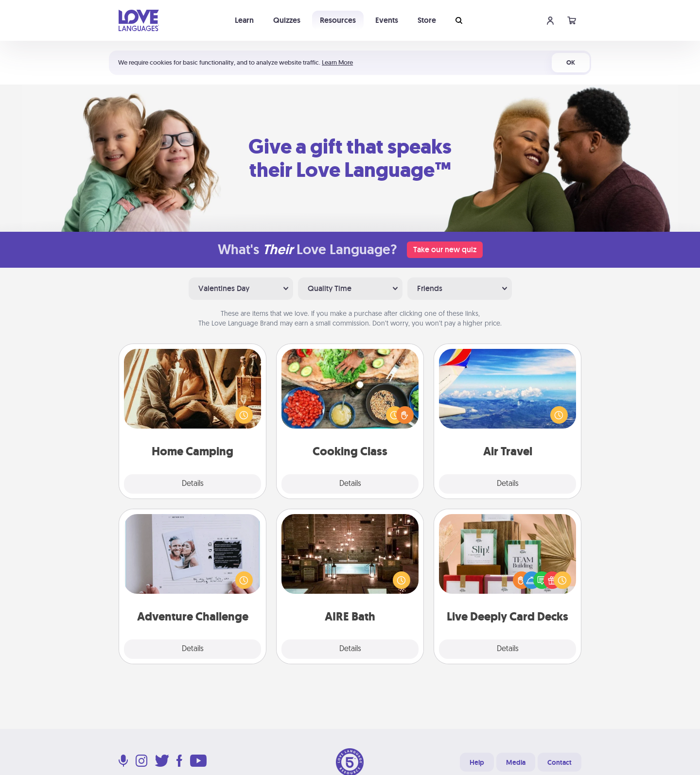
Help (477, 762)
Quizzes (287, 20)
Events (387, 20)
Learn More (337, 62)
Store (427, 20)
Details (193, 484)
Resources (338, 20)
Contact (560, 762)
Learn (244, 20)
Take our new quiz (445, 250)
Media (516, 762)
